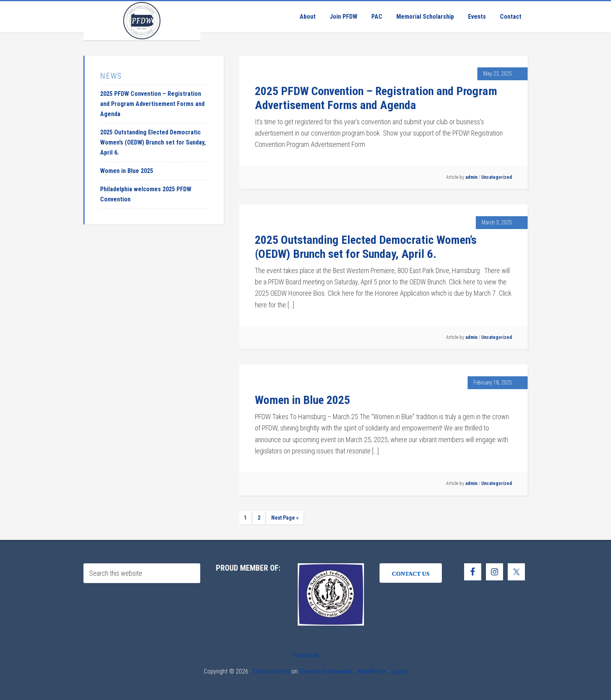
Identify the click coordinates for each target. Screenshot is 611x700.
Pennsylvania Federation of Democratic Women (142, 21)
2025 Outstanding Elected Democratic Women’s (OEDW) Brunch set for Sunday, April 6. (366, 247)
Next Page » (285, 518)
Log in (399, 671)
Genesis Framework (326, 671)
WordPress (372, 671)
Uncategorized (497, 177)
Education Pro (271, 671)
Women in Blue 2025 (302, 400)
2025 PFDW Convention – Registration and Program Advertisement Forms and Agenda (376, 98)
